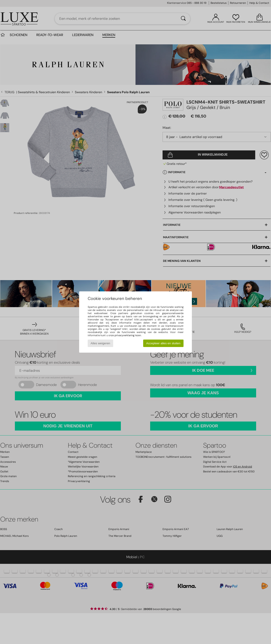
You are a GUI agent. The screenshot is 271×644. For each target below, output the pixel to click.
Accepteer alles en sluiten (163, 343)
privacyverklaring (124, 335)
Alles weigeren (100, 343)
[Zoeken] (183, 19)
